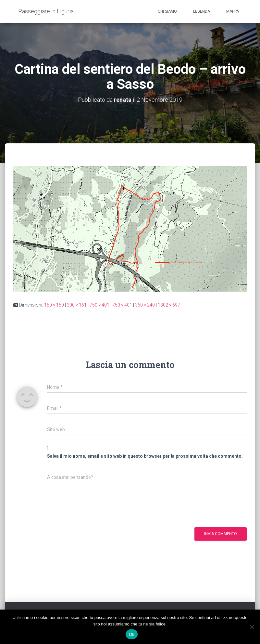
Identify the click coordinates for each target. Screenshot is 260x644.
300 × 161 (77, 305)
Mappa (233, 11)
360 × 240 (145, 305)
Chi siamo (167, 11)
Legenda (202, 11)
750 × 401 (99, 305)
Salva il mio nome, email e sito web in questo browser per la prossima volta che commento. (145, 456)
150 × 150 (54, 305)
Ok (132, 634)
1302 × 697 (169, 305)
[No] (252, 627)
